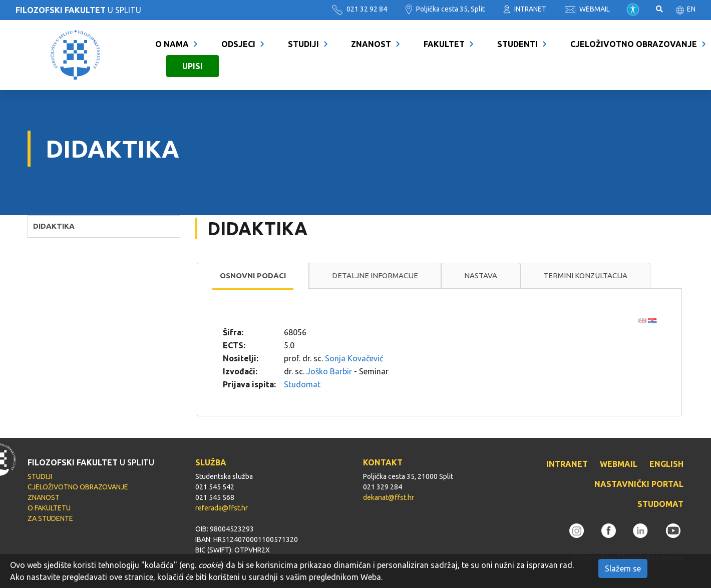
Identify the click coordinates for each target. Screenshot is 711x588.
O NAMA (172, 44)
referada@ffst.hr (222, 508)
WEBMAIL (587, 9)
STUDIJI (303, 44)
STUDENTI (517, 44)
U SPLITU (78, 10)
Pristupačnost (633, 10)
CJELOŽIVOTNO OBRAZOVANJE (634, 44)
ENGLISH (666, 464)
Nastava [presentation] (481, 275)
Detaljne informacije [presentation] (375, 275)
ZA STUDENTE (50, 518)
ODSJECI (238, 44)
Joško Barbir (329, 371)
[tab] (253, 276)
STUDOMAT (660, 504)
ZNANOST (371, 44)
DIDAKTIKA (54, 226)
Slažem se (623, 568)
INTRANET (525, 9)
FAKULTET (444, 44)
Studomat (302, 384)
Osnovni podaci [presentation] (253, 275)
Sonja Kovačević (354, 358)
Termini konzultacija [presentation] (585, 275)
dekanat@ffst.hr (389, 497)
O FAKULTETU (49, 508)
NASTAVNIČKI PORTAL (639, 484)
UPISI (193, 66)
